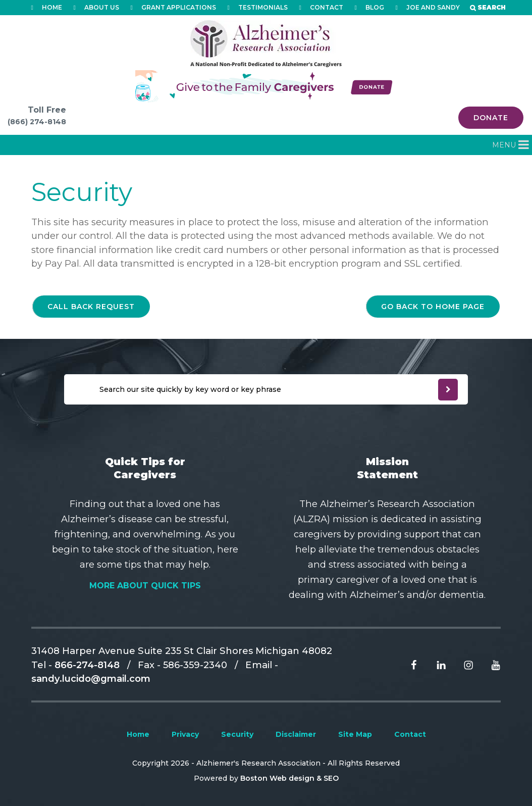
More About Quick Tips (145, 586)
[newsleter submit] (448, 390)
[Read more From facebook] (406, 665)
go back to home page (433, 307)
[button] (504, 145)
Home (138, 734)
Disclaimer (296, 734)
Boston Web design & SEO (289, 778)
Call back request (91, 307)
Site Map (355, 734)
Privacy (185, 734)
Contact (410, 734)
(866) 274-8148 (37, 122)
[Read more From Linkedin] (434, 665)
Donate (491, 118)
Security (237, 734)
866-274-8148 (87, 665)
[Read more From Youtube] (488, 665)
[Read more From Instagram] (461, 665)
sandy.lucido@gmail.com (91, 678)
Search (492, 7)
